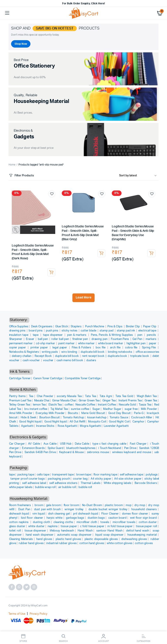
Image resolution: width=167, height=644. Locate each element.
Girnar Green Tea (89, 401)
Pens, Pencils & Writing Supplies (112, 335)
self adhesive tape (131, 475)
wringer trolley (75, 509)
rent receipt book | (95, 356)
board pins (36, 331)
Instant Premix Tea (130, 401)
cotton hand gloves (92, 543)
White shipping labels (118, 483)
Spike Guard (55, 448)
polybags (152, 475)
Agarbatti (27, 426)
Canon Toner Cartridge (48, 378)
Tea (31, 396)
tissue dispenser (35, 531)
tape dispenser (53, 335)
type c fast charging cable (109, 444)
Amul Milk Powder (21, 413)
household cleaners (144, 509)
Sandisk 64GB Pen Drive (40, 452)
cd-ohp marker (46, 344)
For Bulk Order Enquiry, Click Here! (83, 3)
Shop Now (21, 44)
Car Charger (17, 444)
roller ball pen (60, 339)
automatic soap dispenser (74, 535)
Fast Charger (138, 444)
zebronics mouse (98, 452)
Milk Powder (149, 409)
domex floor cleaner (135, 514)
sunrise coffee (80, 409)
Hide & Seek (28, 418)
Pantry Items (17, 396)
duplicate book (118, 356)
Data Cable (82, 444)
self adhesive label (34, 483)
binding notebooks (120, 352)
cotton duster (148, 522)
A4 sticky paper (101, 479)
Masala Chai (42, 401)
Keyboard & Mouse (71, 452)
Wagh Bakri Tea (147, 396)
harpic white (54, 518)
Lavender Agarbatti (116, 426)
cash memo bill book (70, 360)
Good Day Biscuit (120, 413)
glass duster (17, 526)
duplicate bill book (93, 352)
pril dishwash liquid (86, 514)
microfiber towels (124, 522)
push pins (52, 331)
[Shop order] (139, 176)
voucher (49, 360)
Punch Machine (95, 327)
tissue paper (69, 526)
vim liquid (39, 514)
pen (140, 335)
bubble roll (85, 487)
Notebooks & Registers (24, 352)
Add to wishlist (52, 194)
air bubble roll (67, 487)
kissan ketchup (97, 418)
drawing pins (18, 331)
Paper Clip (150, 327)
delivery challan (22, 356)
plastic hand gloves (68, 539)
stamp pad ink (126, 331)
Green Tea (151, 401)
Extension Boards (33, 448)
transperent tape (63, 475)
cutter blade (89, 331)
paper (153, 344)
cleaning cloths (63, 522)
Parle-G (139, 413)
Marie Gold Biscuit (93, 413)
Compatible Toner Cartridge (83, 378)
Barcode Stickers (146, 483)
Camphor (138, 422)
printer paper (40, 348)
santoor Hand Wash (109, 531)
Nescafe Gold (127, 405)
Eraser (30, 339)
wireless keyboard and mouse (132, 452)
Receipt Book (43, 356)
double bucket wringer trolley (108, 509)
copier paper (18, 348)
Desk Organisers (42, 327)
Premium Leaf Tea (20, 401)
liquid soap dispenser (109, 535)
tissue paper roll (146, 526)
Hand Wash (85, 531)
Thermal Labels (91, 483)
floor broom (71, 505)
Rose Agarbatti (67, 426)
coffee (69, 405)
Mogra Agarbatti (91, 426)
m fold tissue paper (120, 526)
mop (129, 505)
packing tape (26, 475)
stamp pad (107, 331)
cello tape (43, 475)
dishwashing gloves (134, 539)
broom (39, 505)
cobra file (132, 348)
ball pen (43, 339)
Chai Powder (45, 396)
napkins (53, 526)
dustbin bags (96, 518)
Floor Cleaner (110, 514)
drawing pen (100, 339)
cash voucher (32, 360)
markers (151, 339)
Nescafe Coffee (85, 405)
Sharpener (16, 339)
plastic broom (114, 505)
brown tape (84, 475)
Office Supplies (19, 327)
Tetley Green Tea (20, 405)
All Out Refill (77, 422)
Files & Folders (82, 348)
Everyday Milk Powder (50, 413)
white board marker (111, 344)
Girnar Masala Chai (64, 401)
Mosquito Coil (97, 422)
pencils (152, 335)
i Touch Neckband (110, 448)
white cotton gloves (119, 543)
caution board (117, 518)
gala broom (53, 505)
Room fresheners (20, 505)
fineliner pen (80, 339)
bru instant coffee (36, 409)
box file (101, 348)
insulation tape (19, 335)
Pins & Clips (115, 327)
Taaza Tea (145, 405)
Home (12, 165)
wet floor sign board (143, 518)
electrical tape (148, 331)
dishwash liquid (19, 514)
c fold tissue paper (92, 526)
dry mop (140, 505)
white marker (87, 344)
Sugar (96, 409)
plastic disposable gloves (101, 539)
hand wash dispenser (40, 535)
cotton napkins (19, 522)
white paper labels (21, 487)
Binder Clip (133, 327)
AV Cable (34, 444)
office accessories (147, 352)
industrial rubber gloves (62, 543)
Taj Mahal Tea (59, 409)
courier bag (80, 479)
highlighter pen (136, 344)
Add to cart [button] (51, 272)
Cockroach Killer (142, 418)
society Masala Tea (69, 396)
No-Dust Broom (92, 505)
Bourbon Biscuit (50, 418)
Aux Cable (50, 444)
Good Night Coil (119, 422)
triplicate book (140, 356)
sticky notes (70, 331)
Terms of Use (17, 614)
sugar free (131, 409)
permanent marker (21, 344)
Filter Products (21, 176)
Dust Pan (24, 509)
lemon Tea (39, 405)
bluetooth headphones (81, 448)
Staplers (76, 327)
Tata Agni (106, 396)
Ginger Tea (109, 401)
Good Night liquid (30, 422)
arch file (116, 348)
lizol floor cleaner (32, 518)
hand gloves (44, 539)
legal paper (60, 348)
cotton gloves (144, 543)
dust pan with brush (47, 509)
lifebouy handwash (62, 531)
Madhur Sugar (112, 409)
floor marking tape (105, 475)
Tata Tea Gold (124, 396)
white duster (36, 526)
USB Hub (66, 444)
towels (105, 522)
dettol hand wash (138, 531)
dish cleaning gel (59, 514)
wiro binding (70, 352)
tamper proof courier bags (28, 479)
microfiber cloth (87, 522)
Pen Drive (130, 448)
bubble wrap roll (45, 487)
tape (36, 335)
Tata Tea (90, 396)
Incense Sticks (46, 426)
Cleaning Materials (21, 539)
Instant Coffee (107, 405)
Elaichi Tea (55, 405)
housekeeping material (142, 535)
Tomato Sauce (119, 418)
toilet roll (15, 531)
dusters (91, 360)
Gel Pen (138, 339)
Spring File (149, 348)
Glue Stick (62, 327)
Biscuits (73, 413)
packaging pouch (59, 479)
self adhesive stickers (63, 483)
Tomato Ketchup (73, 418)
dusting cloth (41, 522)
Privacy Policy (39, 614)
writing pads (50, 352)
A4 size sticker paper (128, 479)
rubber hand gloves (31, 543)
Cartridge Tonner (20, 378)
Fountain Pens (120, 339)
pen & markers (77, 335)
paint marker (67, 344)
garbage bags (75, 518)
